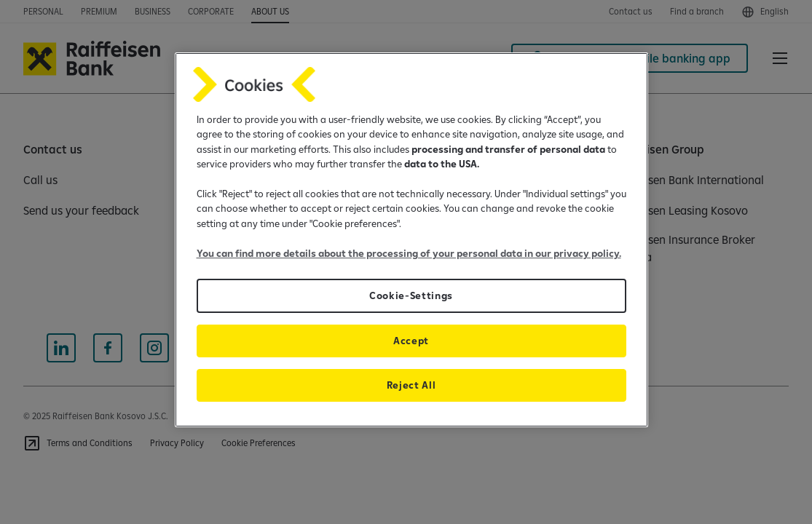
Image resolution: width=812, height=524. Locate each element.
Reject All (411, 385)
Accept (411, 341)
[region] (411, 240)
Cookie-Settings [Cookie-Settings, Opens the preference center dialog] (411, 295)
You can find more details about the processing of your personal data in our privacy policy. (409, 253)
